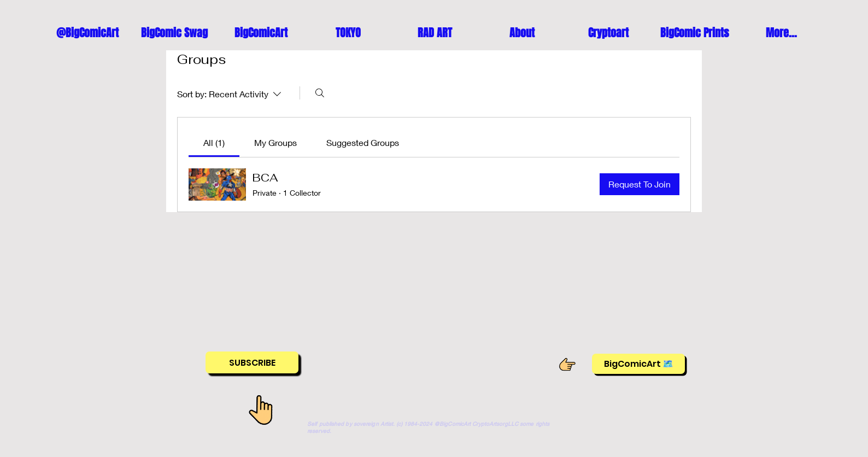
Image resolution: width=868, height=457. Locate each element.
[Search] (320, 93)
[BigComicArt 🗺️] (638, 364)
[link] (214, 142)
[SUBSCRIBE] (252, 362)
